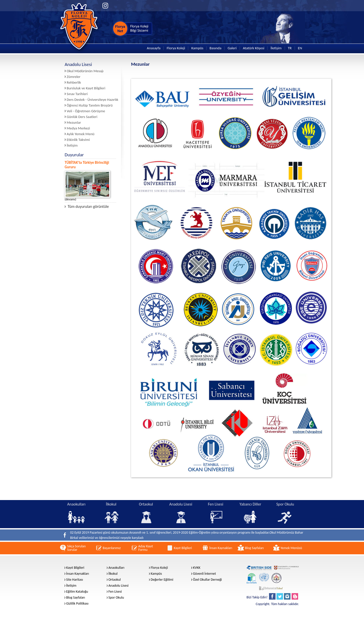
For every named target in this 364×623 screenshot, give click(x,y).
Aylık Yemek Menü (81, 134)
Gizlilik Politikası (77, 604)
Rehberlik (74, 83)
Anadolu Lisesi (118, 586)
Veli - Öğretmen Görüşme (86, 111)
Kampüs (197, 48)
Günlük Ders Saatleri (82, 117)
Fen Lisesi (115, 592)
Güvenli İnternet (204, 574)
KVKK (197, 568)
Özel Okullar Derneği (207, 580)
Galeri (232, 48)
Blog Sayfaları (76, 598)
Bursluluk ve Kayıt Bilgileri (86, 88)
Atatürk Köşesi (254, 48)
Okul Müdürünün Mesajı (85, 71)
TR (290, 48)
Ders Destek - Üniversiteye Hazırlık (92, 100)
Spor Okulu (116, 598)
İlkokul (113, 574)
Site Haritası (75, 580)
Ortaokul (115, 580)
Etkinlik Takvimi (78, 140)
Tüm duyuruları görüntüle (87, 207)
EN (300, 48)
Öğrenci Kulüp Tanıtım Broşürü (90, 105)
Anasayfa (154, 48)
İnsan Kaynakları (78, 574)
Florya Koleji (176, 48)
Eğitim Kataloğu (77, 592)
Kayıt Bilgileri (75, 568)
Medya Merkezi (78, 128)
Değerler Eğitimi (162, 580)
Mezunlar (74, 123)
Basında (216, 48)
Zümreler (74, 77)
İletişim (276, 48)
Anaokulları (116, 568)
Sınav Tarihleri (77, 94)
